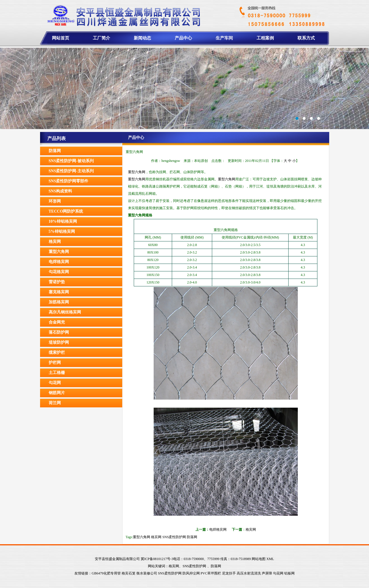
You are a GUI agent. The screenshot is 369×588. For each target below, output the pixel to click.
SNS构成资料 (61, 191)
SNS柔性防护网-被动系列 (71, 161)
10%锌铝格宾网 (63, 221)
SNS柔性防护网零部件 (69, 181)
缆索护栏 (57, 352)
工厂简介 (101, 38)
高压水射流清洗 (249, 573)
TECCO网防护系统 (66, 211)
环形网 (55, 201)
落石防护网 (59, 332)
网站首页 (61, 38)
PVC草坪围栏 (211, 573)
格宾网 (55, 242)
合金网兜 (57, 322)
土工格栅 (57, 373)
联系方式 (306, 38)
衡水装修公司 (147, 573)
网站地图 (259, 559)
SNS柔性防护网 (174, 537)
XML (270, 559)
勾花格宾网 (59, 272)
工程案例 (265, 38)
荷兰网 (55, 403)
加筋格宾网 (59, 302)
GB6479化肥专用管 (106, 573)
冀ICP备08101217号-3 (157, 559)
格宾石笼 (129, 573)
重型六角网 (59, 252)
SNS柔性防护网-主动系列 (71, 171)
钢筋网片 (57, 393)
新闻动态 (142, 38)
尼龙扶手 (229, 573)
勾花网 (55, 383)
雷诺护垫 (57, 282)
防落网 (55, 151)
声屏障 (267, 573)
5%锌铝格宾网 (62, 231)
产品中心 (183, 38)
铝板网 (289, 573)
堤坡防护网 (59, 342)
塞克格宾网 (59, 292)
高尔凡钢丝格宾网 (65, 312)
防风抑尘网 (191, 573)
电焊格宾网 (59, 262)
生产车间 (224, 38)
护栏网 (55, 363)
